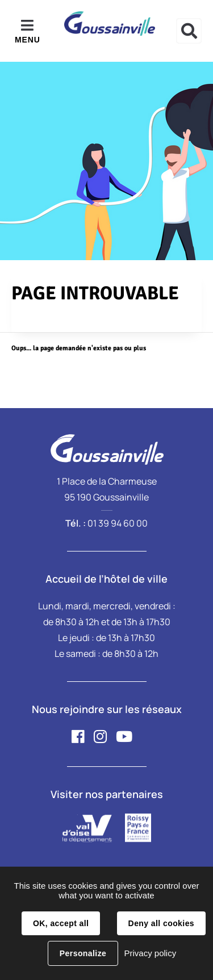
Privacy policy (150, 953)
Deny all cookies (161, 923)
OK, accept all (61, 923)
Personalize (83, 953)
